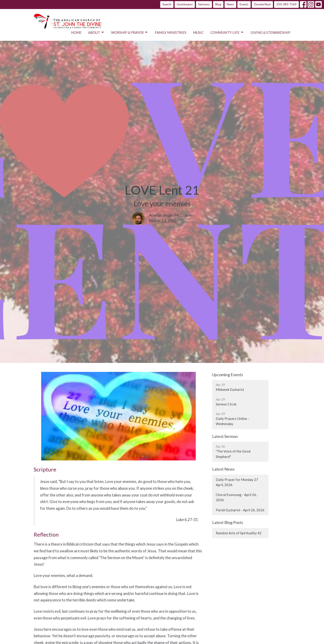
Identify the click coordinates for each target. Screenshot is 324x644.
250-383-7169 (286, 4)
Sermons (204, 4)
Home (76, 32)
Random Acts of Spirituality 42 (239, 533)
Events (244, 4)
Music (198, 32)
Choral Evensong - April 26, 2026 (236, 497)
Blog (218, 4)
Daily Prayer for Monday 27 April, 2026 (237, 482)
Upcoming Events (228, 375)
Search (167, 4)
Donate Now (262, 4)
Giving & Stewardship (270, 32)
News (230, 4)
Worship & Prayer (130, 32)
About (96, 32)
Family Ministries (171, 32)
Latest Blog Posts (228, 522)
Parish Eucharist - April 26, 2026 (240, 510)
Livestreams (185, 4)
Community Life (227, 32)
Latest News (223, 469)
